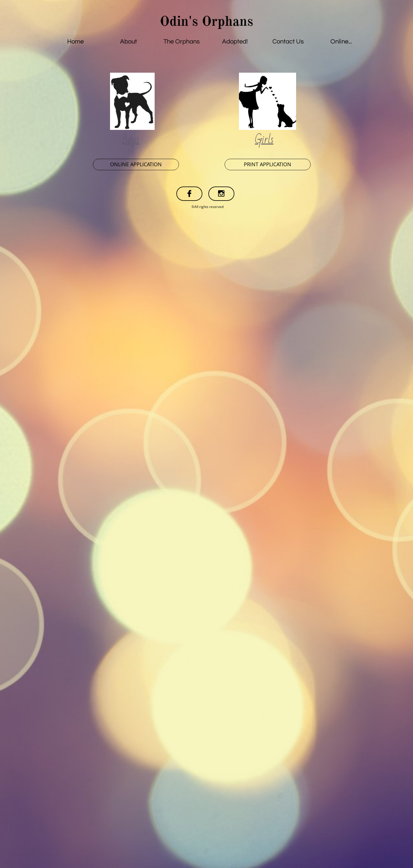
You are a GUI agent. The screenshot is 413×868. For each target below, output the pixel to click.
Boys (131, 139)
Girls (264, 139)
